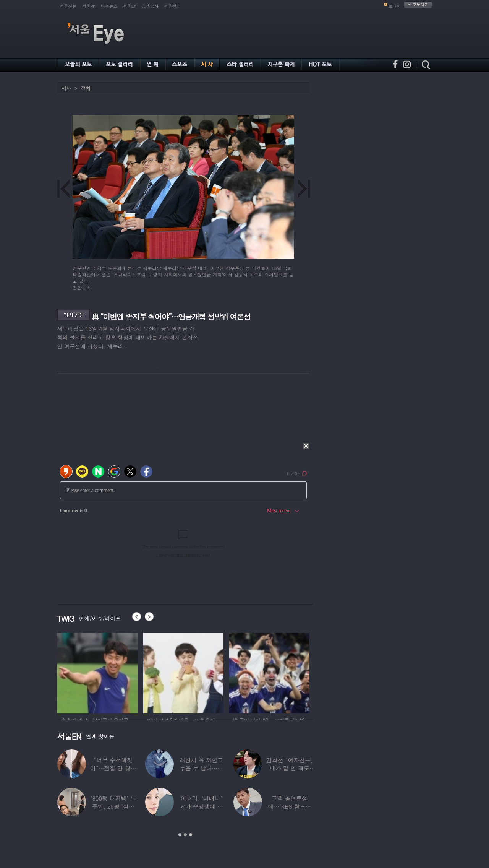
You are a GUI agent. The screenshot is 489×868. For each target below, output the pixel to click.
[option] (97, 672)
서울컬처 (172, 6)
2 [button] (185, 835)
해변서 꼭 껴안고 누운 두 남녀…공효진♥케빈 (201, 768)
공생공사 (150, 6)
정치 (86, 88)
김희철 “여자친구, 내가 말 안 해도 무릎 (289, 768)
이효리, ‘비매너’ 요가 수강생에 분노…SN (201, 806)
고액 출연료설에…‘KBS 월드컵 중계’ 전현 (290, 806)
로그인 (395, 6)
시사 (66, 88)
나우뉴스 (109, 6)
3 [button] (191, 835)
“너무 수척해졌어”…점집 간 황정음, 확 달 (113, 768)
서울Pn (89, 6)
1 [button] (180, 835)
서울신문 (68, 6)
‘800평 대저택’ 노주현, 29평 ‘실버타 (113, 806)
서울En (130, 6)
